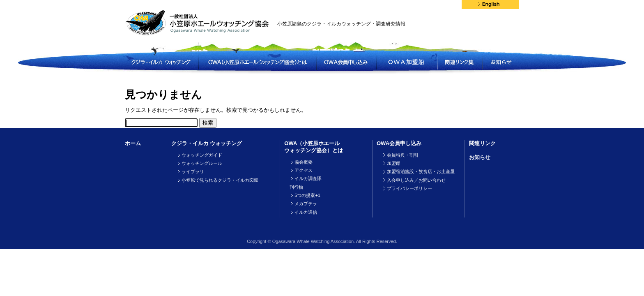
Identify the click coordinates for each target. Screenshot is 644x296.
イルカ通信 (306, 212)
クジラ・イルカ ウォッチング (207, 143)
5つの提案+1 (307, 195)
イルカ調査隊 (308, 178)
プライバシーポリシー (409, 188)
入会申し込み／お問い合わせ (416, 180)
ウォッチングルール (202, 163)
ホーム (133, 143)
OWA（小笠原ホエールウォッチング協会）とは (314, 147)
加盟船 (394, 163)
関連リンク (482, 143)
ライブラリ (193, 171)
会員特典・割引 (403, 155)
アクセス (304, 170)
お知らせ (480, 157)
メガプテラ (306, 203)
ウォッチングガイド (202, 155)
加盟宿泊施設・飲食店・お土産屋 (421, 171)
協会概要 (304, 162)
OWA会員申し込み (399, 143)
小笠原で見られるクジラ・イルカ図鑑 (220, 180)
